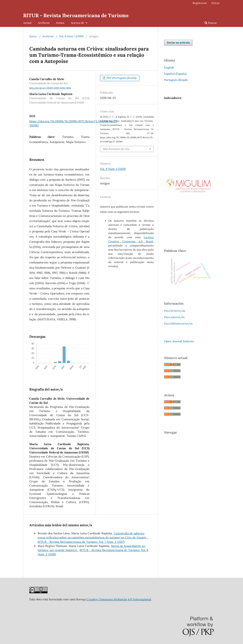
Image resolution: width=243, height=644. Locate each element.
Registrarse (200, 3)
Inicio (33, 36)
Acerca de (78, 23)
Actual (27, 23)
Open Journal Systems (179, 341)
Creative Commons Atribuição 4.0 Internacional (119, 599)
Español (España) (175, 74)
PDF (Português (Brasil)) (121, 78)
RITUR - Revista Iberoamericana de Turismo (76, 15)
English (169, 67)
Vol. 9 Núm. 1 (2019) (71, 36)
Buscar (211, 23)
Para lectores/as (175, 311)
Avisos (60, 23)
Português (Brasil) (176, 80)
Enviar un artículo (178, 43)
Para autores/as (174, 317)
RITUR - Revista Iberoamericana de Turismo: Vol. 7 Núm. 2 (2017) (81, 542)
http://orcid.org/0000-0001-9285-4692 (50, 88)
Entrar (216, 3)
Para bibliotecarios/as (178, 324)
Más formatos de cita (116, 149)
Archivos (44, 23)
